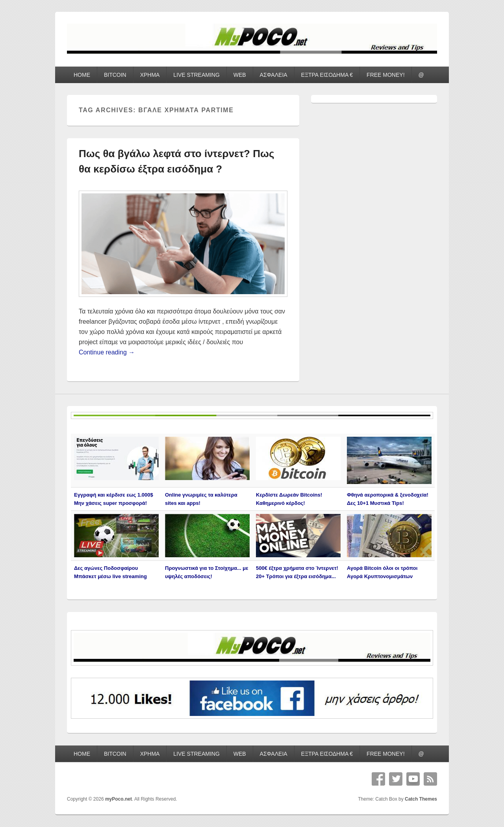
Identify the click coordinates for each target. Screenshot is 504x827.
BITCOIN (115, 75)
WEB (240, 75)
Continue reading (107, 352)
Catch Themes (421, 799)
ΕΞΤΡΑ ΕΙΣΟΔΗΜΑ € (327, 75)
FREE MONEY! (385, 75)
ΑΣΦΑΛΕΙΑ (274, 75)
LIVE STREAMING (196, 75)
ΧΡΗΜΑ (150, 75)
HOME (82, 75)
